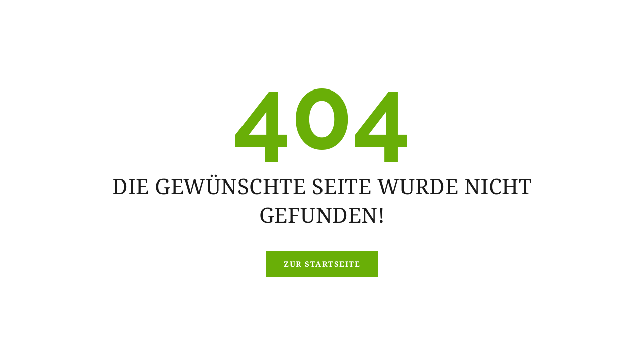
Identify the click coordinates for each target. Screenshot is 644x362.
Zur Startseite (322, 264)
